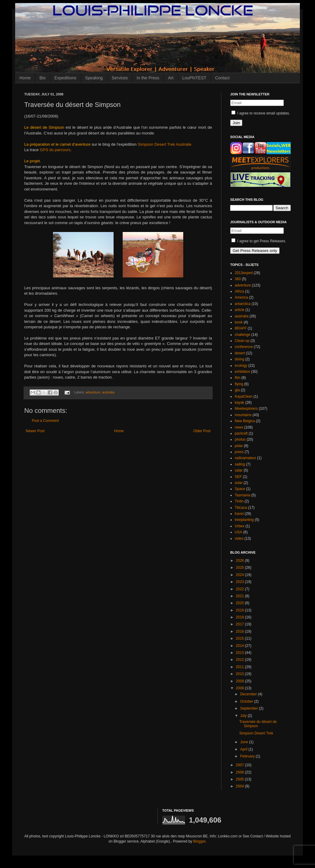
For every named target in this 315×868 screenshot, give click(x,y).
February (248, 756)
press (239, 452)
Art (171, 78)
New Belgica (245, 421)
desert (240, 353)
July (244, 716)
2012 (240, 660)
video (239, 538)
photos (240, 439)
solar (239, 483)
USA (239, 532)
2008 (240, 688)
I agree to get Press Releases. (259, 241)
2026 (240, 561)
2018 (240, 617)
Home (25, 78)
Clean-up (242, 341)
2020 (240, 603)
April (244, 749)
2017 (240, 624)
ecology (241, 366)
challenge (242, 335)
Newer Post (35, 431)
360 (238, 279)
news (239, 427)
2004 (240, 786)
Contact (222, 78)
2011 (240, 667)
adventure (93, 392)
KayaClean (244, 396)
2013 (240, 653)
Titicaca (241, 508)
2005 (240, 779)
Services (120, 78)
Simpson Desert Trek (256, 733)
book (239, 322)
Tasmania (242, 495)
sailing (240, 464)
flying (239, 384)
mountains (243, 415)
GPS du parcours (55, 150)
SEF (238, 477)
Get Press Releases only (255, 251)
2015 (240, 638)
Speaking (94, 78)
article (240, 310)
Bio (42, 78)
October (247, 701)
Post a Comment (45, 421)
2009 (240, 681)
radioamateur (245, 458)
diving (239, 359)
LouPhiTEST (194, 78)
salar (239, 470)
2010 (240, 674)
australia (108, 392)
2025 (240, 568)
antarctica (243, 304)
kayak (239, 403)
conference (244, 347)
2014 (240, 646)
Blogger (199, 841)
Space (240, 489)
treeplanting (244, 520)
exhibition (242, 372)
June (245, 742)
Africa (239, 291)
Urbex (240, 526)
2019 (240, 610)
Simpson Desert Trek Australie (165, 144)
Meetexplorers (246, 409)
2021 (240, 596)
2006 (240, 772)
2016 (240, 631)
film (238, 378)
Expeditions (65, 78)
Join (236, 123)
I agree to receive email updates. (261, 113)
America (241, 297)
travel (239, 514)
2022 (240, 589)
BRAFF (241, 328)
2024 (240, 575)
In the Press (148, 78)
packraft (241, 433)
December (249, 694)
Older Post (202, 431)
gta (237, 390)
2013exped (244, 273)
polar (239, 446)
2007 (240, 765)
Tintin (239, 501)
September (250, 708)
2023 (240, 582)
